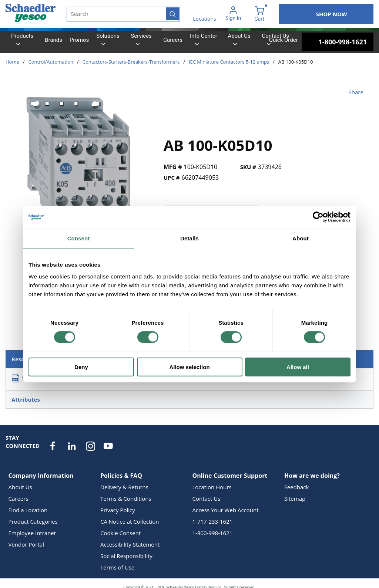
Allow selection (189, 367)
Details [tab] (189, 238)
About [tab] (301, 238)
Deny (81, 367)
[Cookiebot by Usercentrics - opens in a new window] (318, 217)
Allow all (298, 367)
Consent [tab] (79, 238)
